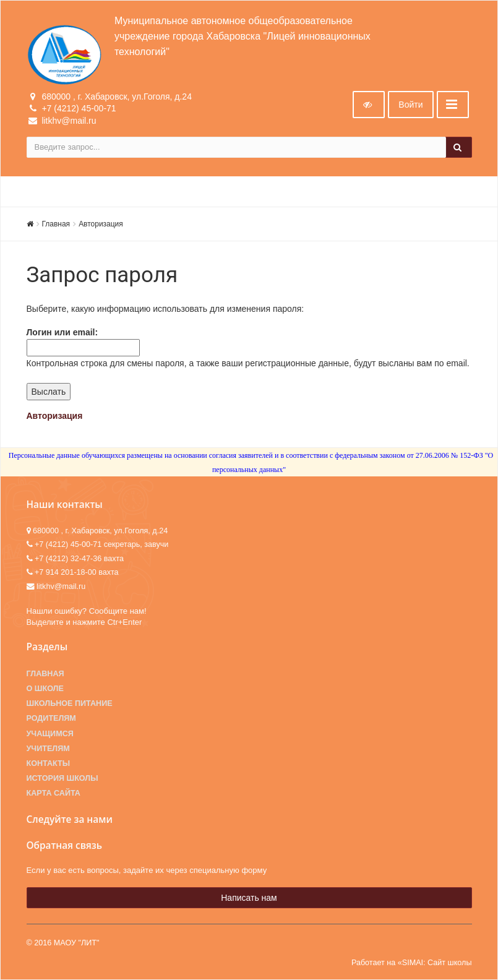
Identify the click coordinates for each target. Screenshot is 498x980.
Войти (410, 105)
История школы (62, 778)
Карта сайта (54, 793)
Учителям (48, 749)
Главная (56, 224)
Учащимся (50, 734)
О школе (45, 689)
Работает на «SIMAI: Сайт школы (412, 963)
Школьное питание (70, 703)
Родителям (51, 718)
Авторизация (101, 224)
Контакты (49, 763)
